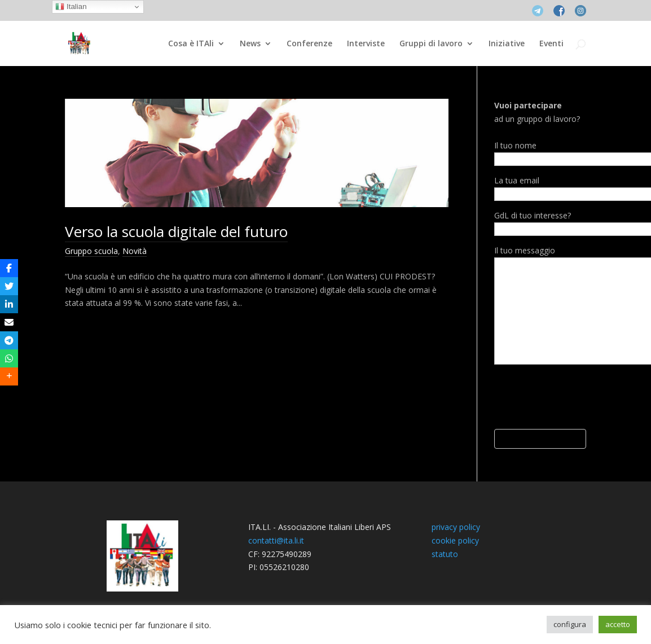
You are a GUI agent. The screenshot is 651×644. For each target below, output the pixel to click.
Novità (135, 251)
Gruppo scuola (91, 251)
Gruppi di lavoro (431, 44)
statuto (445, 554)
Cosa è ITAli (191, 44)
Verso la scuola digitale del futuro (176, 231)
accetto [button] (618, 624)
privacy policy (456, 527)
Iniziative (507, 44)
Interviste (366, 44)
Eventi (551, 44)
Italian (71, 7)
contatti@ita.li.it (276, 540)
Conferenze (309, 44)
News (250, 44)
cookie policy (455, 540)
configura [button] (570, 624)
